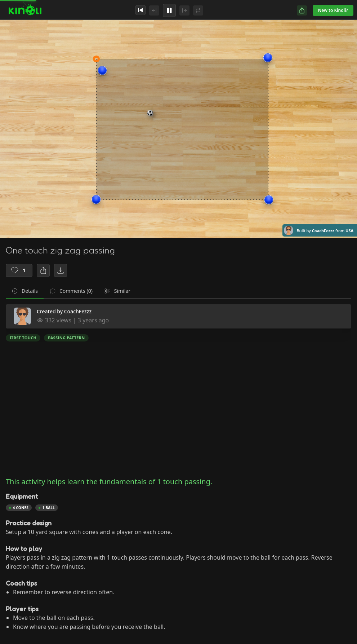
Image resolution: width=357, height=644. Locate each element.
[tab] (25, 291)
